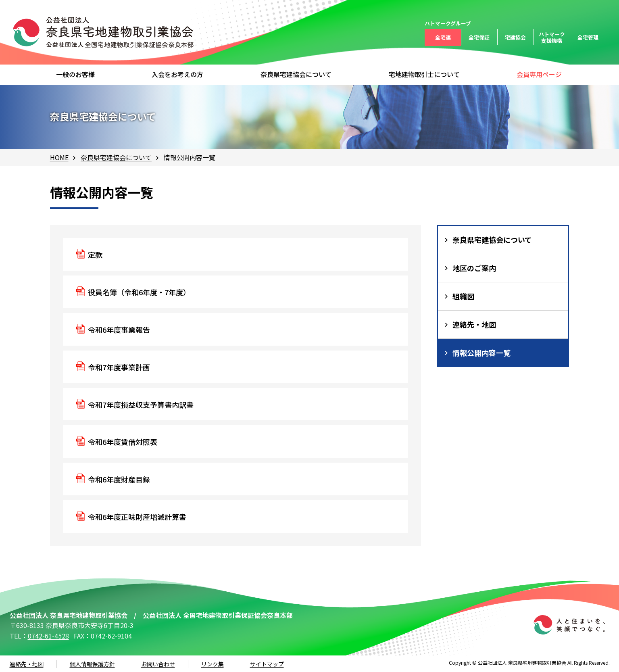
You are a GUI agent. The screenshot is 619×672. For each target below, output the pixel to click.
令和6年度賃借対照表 (123, 442)
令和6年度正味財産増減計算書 (137, 517)
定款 (95, 255)
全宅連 (443, 37)
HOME (59, 157)
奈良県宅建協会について (116, 157)
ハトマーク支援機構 (552, 37)
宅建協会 (515, 37)
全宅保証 (479, 37)
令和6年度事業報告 (119, 330)
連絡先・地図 (474, 324)
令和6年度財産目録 (119, 479)
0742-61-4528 (48, 636)
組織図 (463, 296)
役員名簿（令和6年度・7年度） (139, 292)
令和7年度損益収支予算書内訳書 (141, 405)
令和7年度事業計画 (119, 367)
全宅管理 (588, 37)
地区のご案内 (474, 268)
